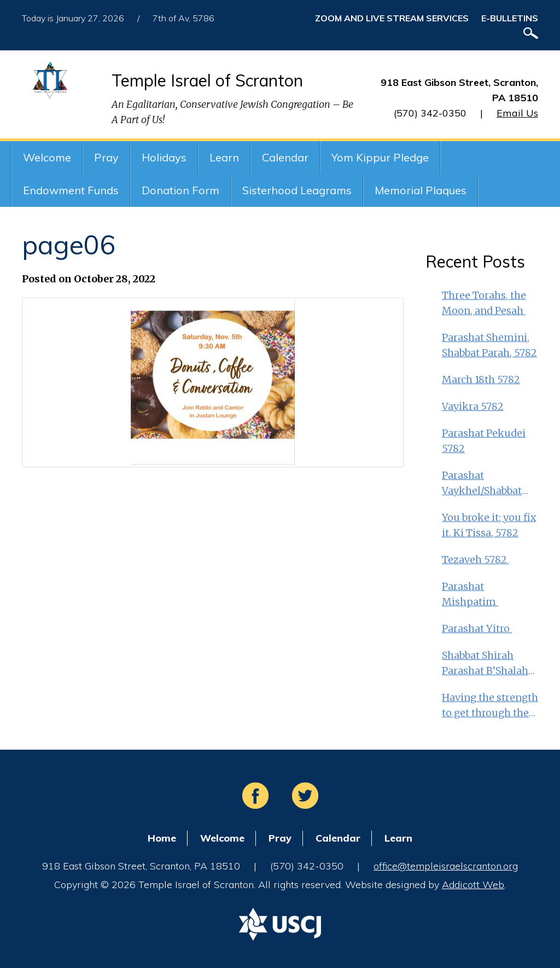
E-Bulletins (510, 18)
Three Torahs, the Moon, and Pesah (484, 303)
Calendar (285, 157)
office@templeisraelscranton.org (446, 866)
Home (162, 838)
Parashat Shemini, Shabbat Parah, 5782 (489, 345)
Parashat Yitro (477, 628)
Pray (106, 157)
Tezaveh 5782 (476, 560)
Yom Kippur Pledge (380, 157)
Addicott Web (473, 885)
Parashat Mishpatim (470, 594)
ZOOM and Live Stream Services (392, 18)
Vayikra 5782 (473, 406)
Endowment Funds (71, 190)
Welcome (47, 157)
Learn (224, 157)
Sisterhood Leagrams (297, 190)
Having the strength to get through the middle (490, 706)
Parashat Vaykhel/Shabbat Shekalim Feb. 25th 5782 (487, 484)
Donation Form (180, 190)
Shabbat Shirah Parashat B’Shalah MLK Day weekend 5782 (486, 664)
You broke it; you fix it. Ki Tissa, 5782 (489, 525)
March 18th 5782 (481, 379)
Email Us (517, 113)
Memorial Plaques (421, 190)
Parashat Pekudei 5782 (484, 441)
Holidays (164, 157)
